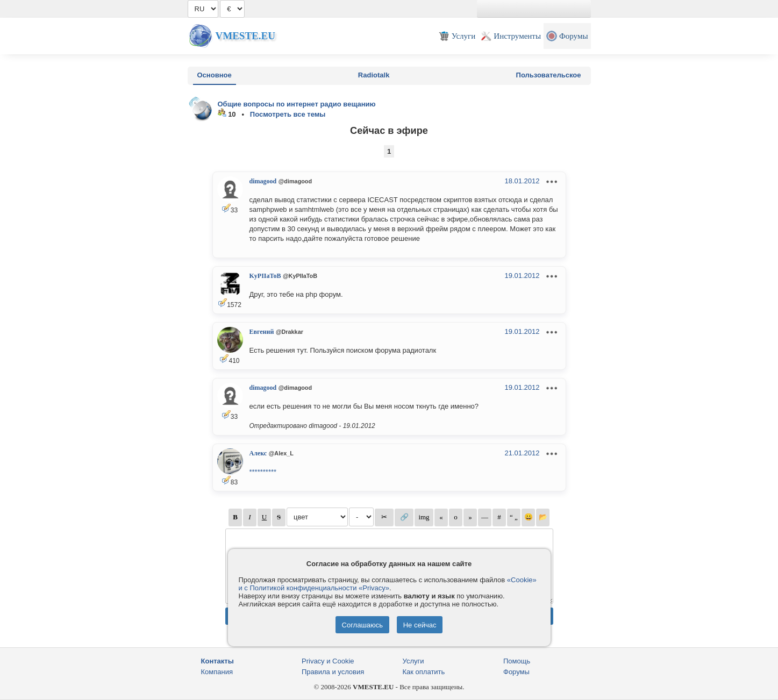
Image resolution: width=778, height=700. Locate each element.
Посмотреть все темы (288, 114)
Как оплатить (424, 672)
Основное (215, 75)
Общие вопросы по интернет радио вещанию (297, 104)
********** (263, 472)
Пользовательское (549, 75)
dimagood (263, 181)
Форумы (516, 672)
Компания (217, 672)
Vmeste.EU (245, 36)
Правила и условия (333, 672)
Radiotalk (374, 75)
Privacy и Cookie (328, 661)
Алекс (258, 453)
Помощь (517, 661)
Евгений (262, 332)
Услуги (413, 661)
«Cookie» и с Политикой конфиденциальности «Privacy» (388, 584)
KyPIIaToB (265, 276)
